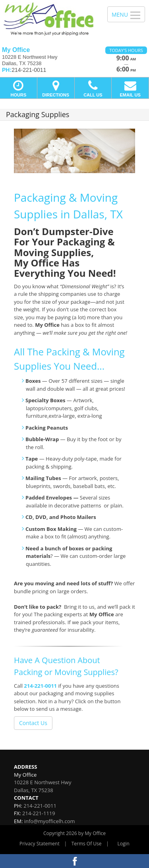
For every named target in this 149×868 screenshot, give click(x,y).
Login (124, 844)
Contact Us (33, 723)
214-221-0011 (40, 686)
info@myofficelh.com (50, 821)
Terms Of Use (87, 844)
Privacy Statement (40, 844)
